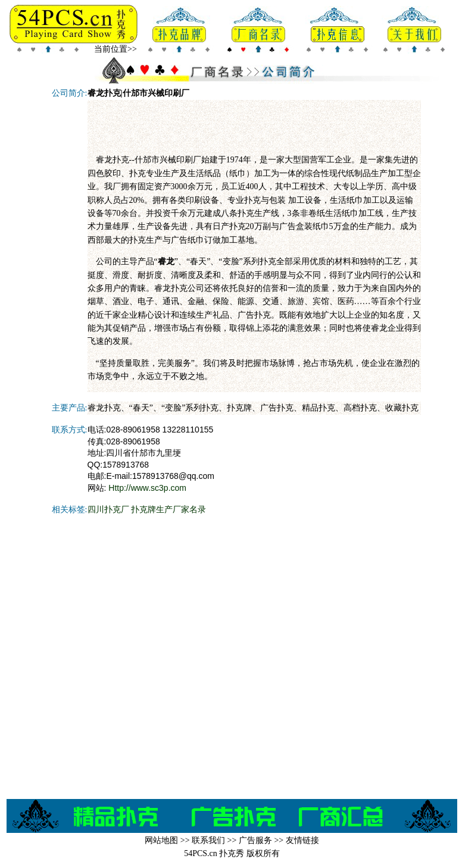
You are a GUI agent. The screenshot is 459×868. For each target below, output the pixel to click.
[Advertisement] (254, 127)
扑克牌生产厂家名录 (168, 509)
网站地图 (161, 840)
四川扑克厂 (108, 509)
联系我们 (208, 840)
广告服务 (255, 840)
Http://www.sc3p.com (147, 488)
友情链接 (302, 840)
